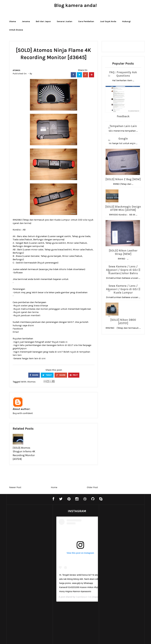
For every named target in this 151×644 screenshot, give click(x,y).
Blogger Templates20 (69, 639)
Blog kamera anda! (75, 5)
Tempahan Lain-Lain (123, 126)
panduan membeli (31, 315)
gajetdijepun (20, 348)
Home (54, 487)
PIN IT (74, 375)
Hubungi (126, 21)
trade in (63, 342)
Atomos (16, 70)
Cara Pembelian (86, 21)
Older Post (92, 487)
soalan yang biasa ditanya (34, 305)
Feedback (123, 116)
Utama (13, 21)
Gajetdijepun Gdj (83, 597)
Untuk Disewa (16, 30)
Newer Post (15, 487)
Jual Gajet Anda (108, 21)
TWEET (47, 375)
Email (16, 332)
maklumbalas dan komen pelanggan (40, 309)
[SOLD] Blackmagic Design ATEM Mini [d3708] (123, 208)
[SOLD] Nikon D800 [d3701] (123, 322)
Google (123, 139)
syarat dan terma (22, 223)
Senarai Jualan (65, 21)
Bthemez (102, 639)
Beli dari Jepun (43, 21)
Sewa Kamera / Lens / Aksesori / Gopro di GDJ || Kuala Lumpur (123, 289)
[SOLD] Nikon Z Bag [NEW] (123, 179)
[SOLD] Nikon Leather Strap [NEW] (123, 252)
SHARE (34, 375)
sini (44, 358)
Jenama (26, 21)
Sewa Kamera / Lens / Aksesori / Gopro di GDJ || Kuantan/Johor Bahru (123, 270)
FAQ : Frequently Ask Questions (123, 74)
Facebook (18, 329)
